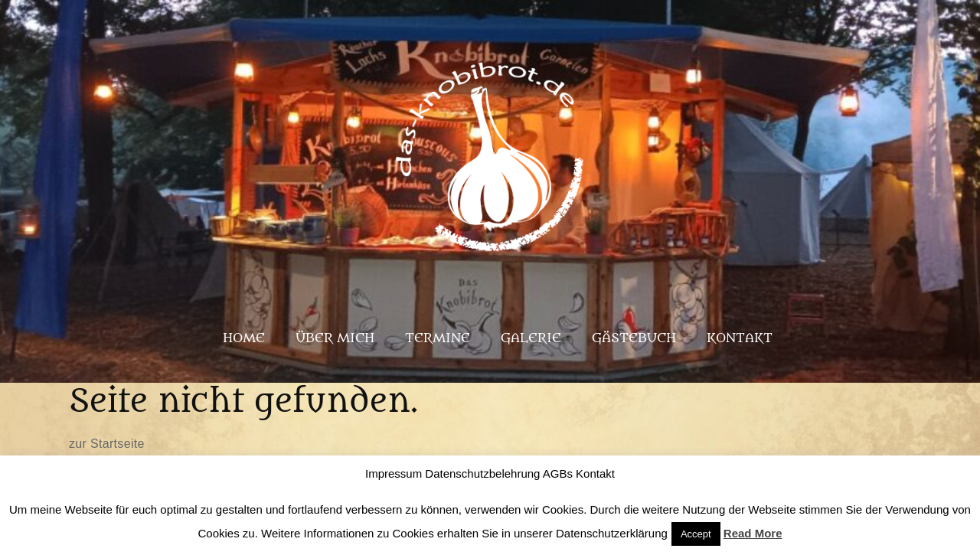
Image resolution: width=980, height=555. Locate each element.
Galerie (531, 338)
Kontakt (740, 338)
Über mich (335, 338)
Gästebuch (634, 338)
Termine (438, 338)
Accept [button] (696, 534)
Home (244, 338)
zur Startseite (107, 444)
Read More (753, 533)
